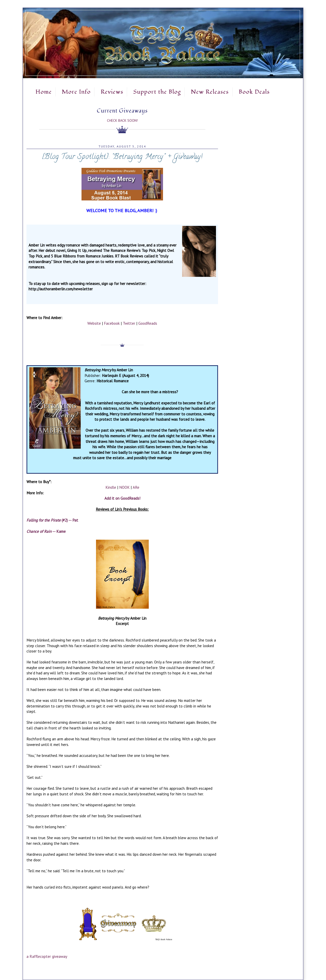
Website (94, 323)
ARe (136, 487)
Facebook (112, 323)
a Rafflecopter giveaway (47, 956)
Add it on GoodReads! (122, 498)
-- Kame (46, 531)
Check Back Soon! (122, 120)
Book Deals (254, 92)
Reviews (112, 92)
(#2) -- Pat (52, 520)
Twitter (129, 323)
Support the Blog (157, 92)
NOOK (124, 487)
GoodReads (148, 323)
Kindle (111, 487)
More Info (76, 92)
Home (44, 92)
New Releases (210, 92)
